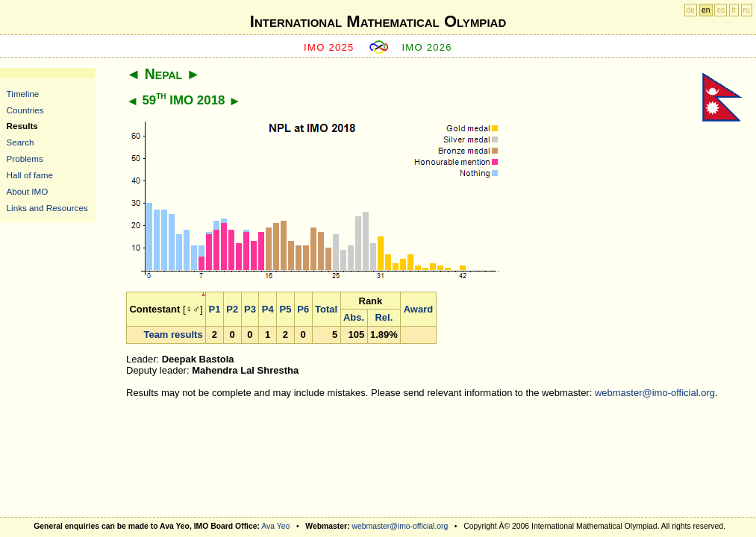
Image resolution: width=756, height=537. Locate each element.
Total (326, 309)
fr (734, 10)
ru (747, 10)
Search (21, 142)
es (721, 10)
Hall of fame (30, 175)
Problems (25, 158)
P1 (215, 309)
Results (22, 126)
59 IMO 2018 (183, 100)
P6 (303, 309)
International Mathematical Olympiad (378, 21)
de (691, 10)
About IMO (28, 191)
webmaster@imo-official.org (655, 393)
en (706, 10)
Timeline (23, 94)
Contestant (154, 309)
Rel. (384, 317)
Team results (173, 335)
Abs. (354, 317)
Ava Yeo (275, 526)
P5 (286, 309)
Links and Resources (47, 208)
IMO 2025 (329, 47)
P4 (268, 309)
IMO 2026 (427, 47)
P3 (250, 309)
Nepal (163, 74)
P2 (232, 309)
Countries (25, 110)
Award (419, 309)
